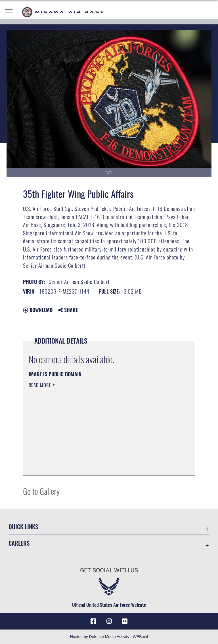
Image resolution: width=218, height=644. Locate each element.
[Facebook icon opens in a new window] (93, 621)
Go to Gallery (41, 491)
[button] (9, 12)
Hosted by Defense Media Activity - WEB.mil (109, 637)
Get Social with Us (109, 570)
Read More (41, 385)
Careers (19, 543)
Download (38, 310)
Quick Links (23, 526)
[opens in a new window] (125, 621)
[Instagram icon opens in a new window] (109, 621)
